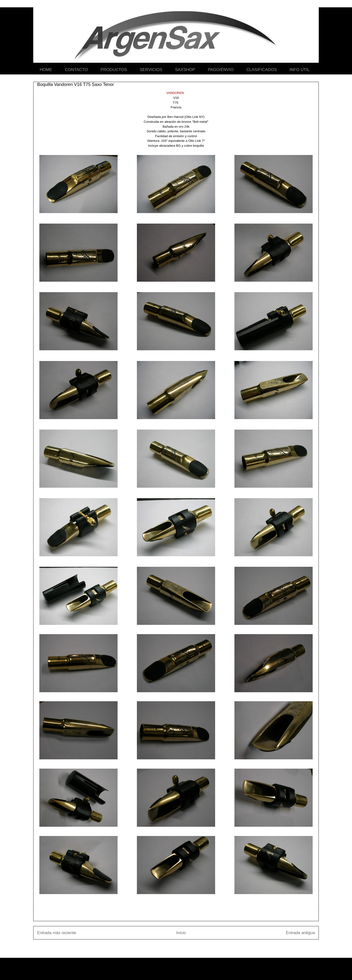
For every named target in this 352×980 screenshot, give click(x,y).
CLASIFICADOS (262, 70)
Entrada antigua (301, 933)
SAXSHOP (185, 70)
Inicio (181, 933)
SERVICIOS (151, 70)
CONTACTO (77, 70)
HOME (46, 70)
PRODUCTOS (114, 70)
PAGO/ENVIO (221, 70)
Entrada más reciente (57, 933)
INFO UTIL (299, 70)
